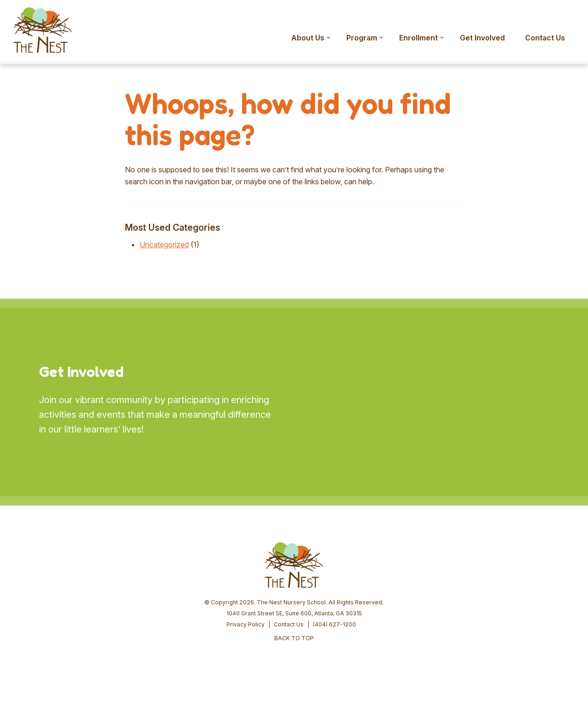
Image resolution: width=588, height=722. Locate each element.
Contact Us (289, 624)
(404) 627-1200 (334, 624)
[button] (568, 13)
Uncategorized (164, 244)
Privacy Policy (246, 624)
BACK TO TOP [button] (294, 638)
